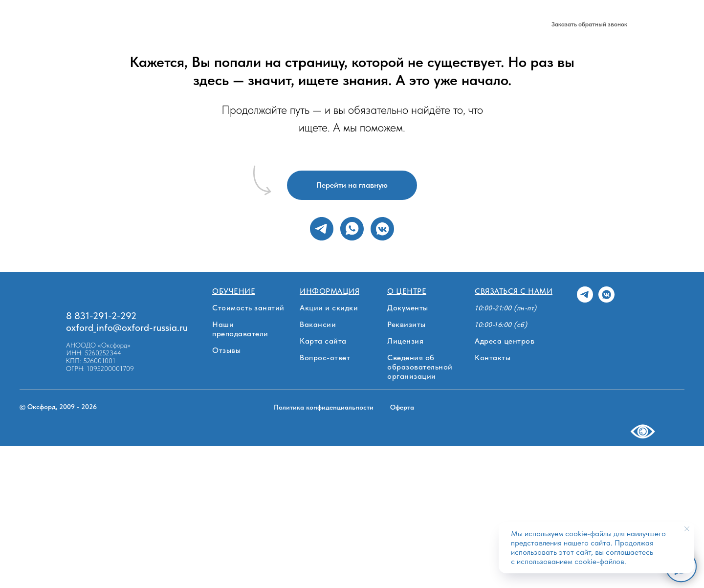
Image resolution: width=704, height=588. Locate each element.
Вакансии (318, 324)
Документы (408, 308)
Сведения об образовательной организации (420, 367)
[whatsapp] (352, 229)
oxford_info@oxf (100, 327)
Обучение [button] (95, 24)
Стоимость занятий (248, 308)
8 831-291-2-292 (452, 24)
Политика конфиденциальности (324, 407)
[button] (589, 24)
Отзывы (226, 350)
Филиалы (146, 24)
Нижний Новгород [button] (305, 24)
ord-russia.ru (161, 327)
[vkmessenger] (382, 229)
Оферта (402, 407)
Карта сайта (323, 341)
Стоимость (192, 24)
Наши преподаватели (240, 329)
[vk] (522, 24)
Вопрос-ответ (325, 358)
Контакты (493, 358)
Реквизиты (407, 324)
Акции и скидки (329, 308)
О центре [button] (239, 24)
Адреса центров (505, 341)
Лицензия (405, 341)
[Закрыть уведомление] (687, 529)
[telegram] (500, 24)
